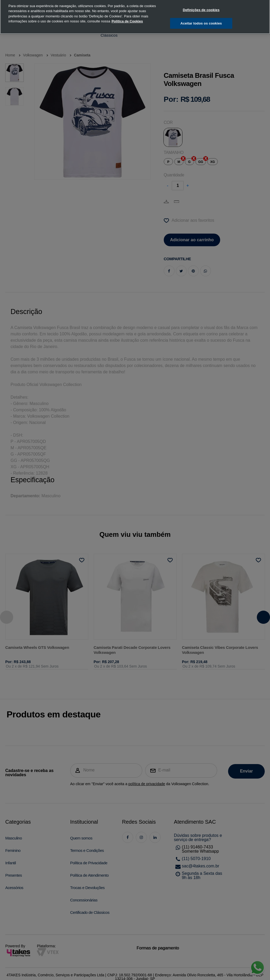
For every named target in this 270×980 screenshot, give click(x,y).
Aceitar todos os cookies (201, 14)
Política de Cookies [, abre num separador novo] (127, 13)
